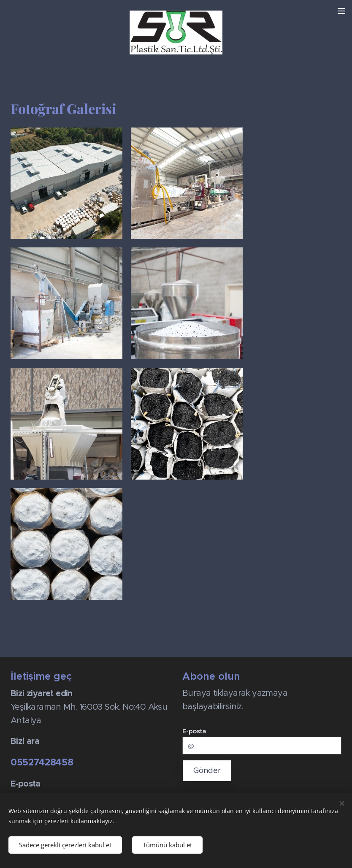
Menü (341, 11)
